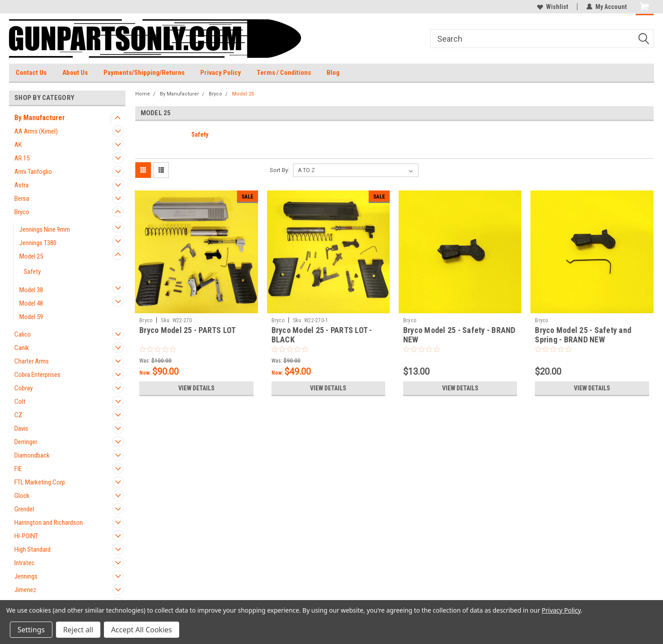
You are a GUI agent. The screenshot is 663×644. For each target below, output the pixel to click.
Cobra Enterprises (37, 375)
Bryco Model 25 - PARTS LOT (188, 330)
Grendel (24, 509)
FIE (18, 469)
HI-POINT (26, 536)
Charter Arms (32, 361)
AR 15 (22, 158)
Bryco (22, 212)
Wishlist (553, 7)
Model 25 (31, 256)
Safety (32, 272)
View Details (196, 388)
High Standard (32, 549)
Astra (22, 185)
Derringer (26, 442)
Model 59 (31, 317)
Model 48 (31, 303)
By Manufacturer (40, 118)
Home (143, 94)
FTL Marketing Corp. (40, 482)
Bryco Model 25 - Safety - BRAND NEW (459, 335)
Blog (333, 73)
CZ (18, 415)
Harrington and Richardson (49, 523)
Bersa (22, 199)
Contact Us (31, 73)
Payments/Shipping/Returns (144, 73)
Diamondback (32, 455)
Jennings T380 (38, 243)
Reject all (78, 630)
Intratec (24, 563)
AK (18, 145)
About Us (75, 73)
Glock (22, 496)
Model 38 (31, 290)
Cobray (24, 388)
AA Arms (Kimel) (36, 131)
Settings (31, 630)
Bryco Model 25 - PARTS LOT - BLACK (322, 335)
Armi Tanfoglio (33, 172)
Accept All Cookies (142, 630)
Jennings (26, 576)
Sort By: (280, 170)
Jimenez (25, 590)
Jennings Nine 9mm (45, 229)
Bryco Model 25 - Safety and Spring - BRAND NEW (583, 335)
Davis (21, 428)
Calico (23, 334)
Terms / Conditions (284, 73)
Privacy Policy (221, 73)
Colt (20, 402)
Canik (22, 348)
